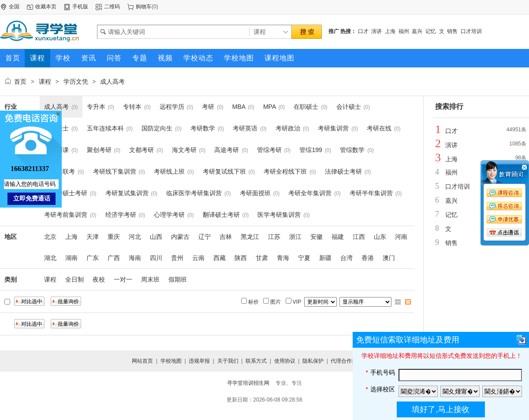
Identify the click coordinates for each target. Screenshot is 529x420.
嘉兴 (417, 31)
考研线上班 (169, 171)
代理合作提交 (346, 361)
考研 (208, 107)
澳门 (389, 258)
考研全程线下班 (285, 171)
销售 (452, 31)
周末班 (150, 279)
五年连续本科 (105, 128)
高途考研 (227, 150)
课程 (45, 82)
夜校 (99, 279)
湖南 (71, 258)
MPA (270, 107)
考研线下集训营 (115, 171)
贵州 (177, 258)
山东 (380, 237)
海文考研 (184, 150)
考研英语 (245, 128)
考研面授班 (255, 193)
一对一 (123, 279)
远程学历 (172, 107)
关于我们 (228, 361)
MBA (239, 107)
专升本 (96, 107)
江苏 (274, 237)
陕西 (241, 258)
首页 (20, 82)
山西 (156, 237)
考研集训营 (333, 128)
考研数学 (203, 128)
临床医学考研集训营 (194, 193)
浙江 (295, 237)
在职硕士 (306, 107)
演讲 (376, 31)
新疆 (325, 258)
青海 (283, 258)
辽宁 (205, 237)
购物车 (144, 7)
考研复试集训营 (127, 193)
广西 (114, 258)
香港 (368, 258)
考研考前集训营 (66, 215)
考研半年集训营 (371, 193)
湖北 (50, 258)
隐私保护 (313, 361)
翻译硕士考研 (221, 215)
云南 (198, 258)
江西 (359, 237)
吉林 (226, 237)
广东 (93, 258)
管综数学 (352, 150)
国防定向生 (157, 128)
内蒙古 (180, 237)
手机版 (80, 7)
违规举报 (199, 361)
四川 (156, 258)
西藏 (220, 258)
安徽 (317, 237)
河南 (401, 237)
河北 (135, 237)
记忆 (431, 31)
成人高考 (112, 82)
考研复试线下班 (224, 171)
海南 (135, 258)
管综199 (311, 150)
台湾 (346, 258)
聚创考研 (99, 150)
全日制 (75, 279)
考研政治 (288, 128)
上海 (390, 31)
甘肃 (262, 258)
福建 (338, 237)
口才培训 (471, 31)
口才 (363, 31)
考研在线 (379, 128)
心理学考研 (169, 215)
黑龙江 (250, 237)
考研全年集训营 (310, 193)
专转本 (132, 107)
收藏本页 (46, 7)
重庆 (114, 237)
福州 (404, 31)
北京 (50, 237)
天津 (93, 237)
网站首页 (142, 361)
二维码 (112, 7)
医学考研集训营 (279, 215)
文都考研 (142, 150)
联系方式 (256, 361)
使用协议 (285, 361)
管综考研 (269, 150)
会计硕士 (349, 107)
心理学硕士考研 (66, 193)
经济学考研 (121, 215)
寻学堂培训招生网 (248, 383)
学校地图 (171, 361)
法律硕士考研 (343, 171)
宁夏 (304, 258)
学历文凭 (76, 82)
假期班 (178, 279)
